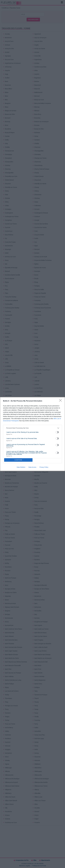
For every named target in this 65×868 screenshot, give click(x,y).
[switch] (57, 432)
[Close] (61, 401)
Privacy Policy (44, 467)
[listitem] (32, 428)
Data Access (32, 467)
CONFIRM (18, 460)
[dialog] (32, 434)
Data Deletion (21, 467)
